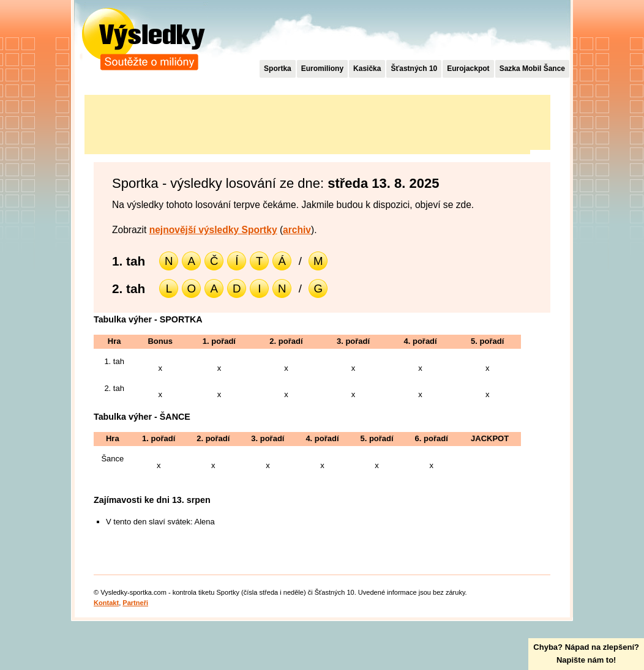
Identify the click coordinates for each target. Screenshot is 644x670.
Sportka (278, 69)
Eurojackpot (468, 69)
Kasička (367, 69)
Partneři (135, 603)
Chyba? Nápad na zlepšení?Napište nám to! (586, 653)
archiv (297, 230)
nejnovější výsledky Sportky (213, 230)
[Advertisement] (307, 122)
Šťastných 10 (414, 69)
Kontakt (106, 603)
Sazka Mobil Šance (532, 69)
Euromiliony (322, 69)
